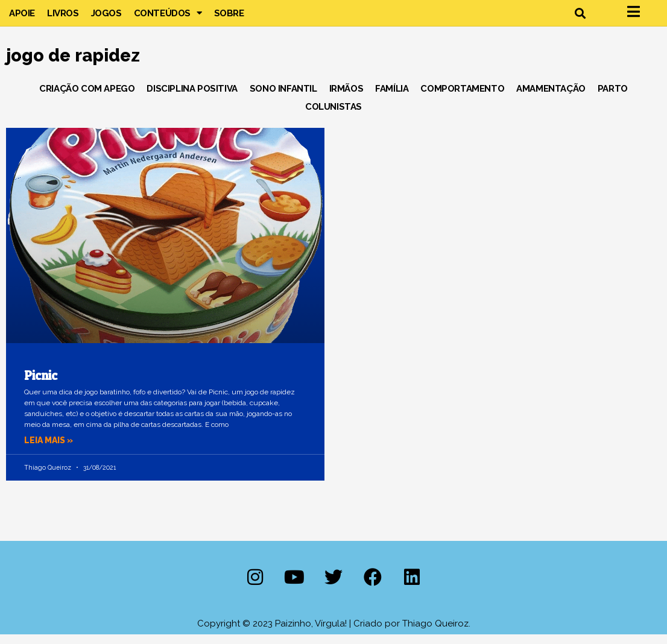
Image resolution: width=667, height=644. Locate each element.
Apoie (22, 17)
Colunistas (333, 116)
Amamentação (551, 98)
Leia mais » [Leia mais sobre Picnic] (51, 450)
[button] (580, 18)
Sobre (229, 17)
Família (392, 98)
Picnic (41, 384)
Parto (613, 98)
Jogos (106, 17)
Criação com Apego (87, 98)
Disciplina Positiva (192, 98)
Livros (63, 17)
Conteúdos (168, 17)
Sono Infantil (283, 98)
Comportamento (462, 98)
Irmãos (346, 98)
